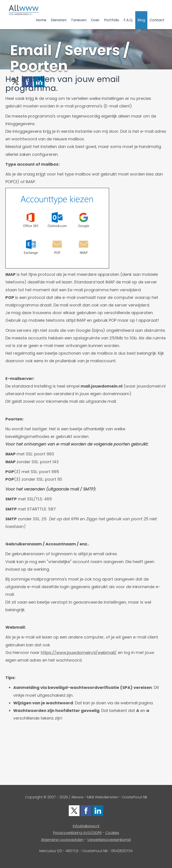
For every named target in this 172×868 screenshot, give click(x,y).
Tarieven (79, 20)
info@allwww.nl (86, 826)
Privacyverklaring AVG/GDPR (77, 833)
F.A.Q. (128, 20)
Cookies (112, 833)
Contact (157, 20)
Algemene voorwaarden (62, 840)
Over (95, 20)
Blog (141, 20)
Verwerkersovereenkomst (109, 840)
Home (41, 20)
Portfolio (112, 20)
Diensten (59, 20)
